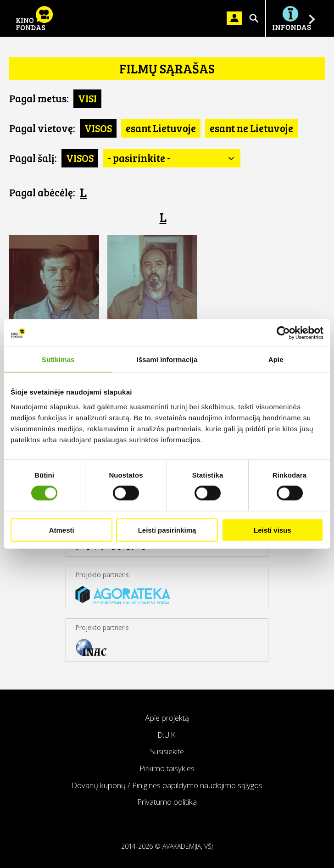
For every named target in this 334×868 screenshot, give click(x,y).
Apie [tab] (276, 359)
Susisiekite (167, 751)
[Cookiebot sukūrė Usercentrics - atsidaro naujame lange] (283, 333)
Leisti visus (273, 530)
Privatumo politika (167, 802)
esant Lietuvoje (161, 128)
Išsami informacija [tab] (167, 359)
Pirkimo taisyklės (167, 768)
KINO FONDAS (34, 18)
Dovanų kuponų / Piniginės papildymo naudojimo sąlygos (167, 785)
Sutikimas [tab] (58, 359)
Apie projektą (167, 718)
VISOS (98, 128)
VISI (87, 98)
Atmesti (62, 530)
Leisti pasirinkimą (167, 530)
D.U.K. (167, 735)
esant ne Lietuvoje (251, 128)
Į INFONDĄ (291, 18)
